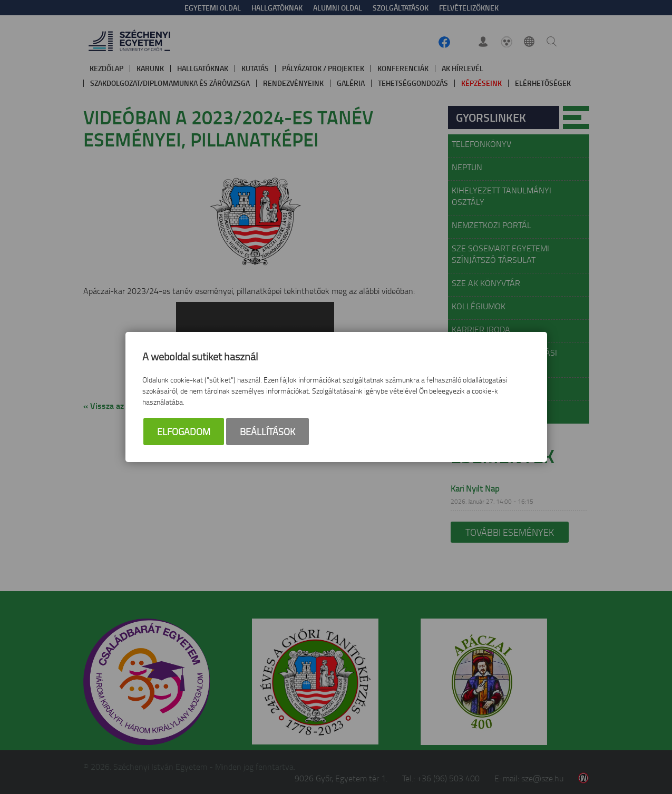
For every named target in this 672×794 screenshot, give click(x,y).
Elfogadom (184, 432)
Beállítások (267, 432)
